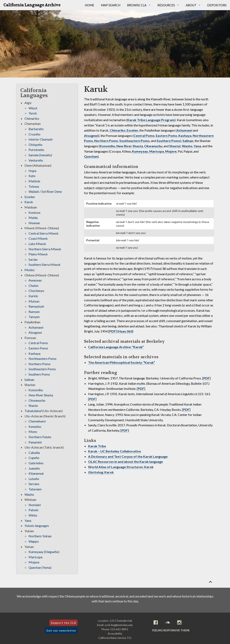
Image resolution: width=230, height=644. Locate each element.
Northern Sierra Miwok (45, 249)
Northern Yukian (40, 536)
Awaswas (35, 280)
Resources (166, 5)
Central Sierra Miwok (44, 233)
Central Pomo (144, 136)
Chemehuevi (37, 421)
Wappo (34, 541)
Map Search (111, 5)
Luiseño (34, 479)
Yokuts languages (37, 526)
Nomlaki (35, 505)
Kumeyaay (140, 151)
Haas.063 (125, 331)
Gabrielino (36, 463)
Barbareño (36, 129)
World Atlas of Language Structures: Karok (121, 467)
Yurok (33, 113)
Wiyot (33, 108)
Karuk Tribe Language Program (151, 120)
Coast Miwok (38, 238)
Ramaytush (36, 306)
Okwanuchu (153, 146)
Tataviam (35, 489)
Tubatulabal (33, 411)
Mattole (34, 181)
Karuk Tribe (97, 446)
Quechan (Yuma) (40, 567)
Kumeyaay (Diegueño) (44, 552)
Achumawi (184, 130)
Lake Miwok (37, 244)
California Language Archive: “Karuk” (116, 347)
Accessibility (115, 634)
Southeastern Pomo (134, 141)
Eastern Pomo (166, 136)
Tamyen (34, 317)
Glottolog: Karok (101, 472)
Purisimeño (36, 150)
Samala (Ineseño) (40, 155)
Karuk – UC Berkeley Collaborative (114, 451)
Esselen (132, 130)
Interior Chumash (41, 139)
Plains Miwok (38, 254)
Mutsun (34, 301)
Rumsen (34, 312)
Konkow (34, 212)
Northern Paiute (40, 437)
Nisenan (34, 223)
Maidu (33, 218)
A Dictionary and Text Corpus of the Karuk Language (128, 456)
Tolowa (34, 186)
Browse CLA (137, 5)
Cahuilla (34, 453)
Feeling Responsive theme (171, 630)
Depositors (217, 5)
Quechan (91, 156)
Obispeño (35, 145)
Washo (187, 146)
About (191, 5)
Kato (32, 176)
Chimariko (118, 130)
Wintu (33, 515)
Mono (33, 432)
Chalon (33, 285)
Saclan (33, 259)
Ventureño (36, 160)
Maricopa (157, 151)
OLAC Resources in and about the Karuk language (126, 462)
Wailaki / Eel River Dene (45, 191)
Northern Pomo (106, 141)
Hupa (32, 171)
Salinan (188, 141)
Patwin (33, 510)
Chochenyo (36, 291)
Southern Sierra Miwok (45, 264)
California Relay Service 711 (115, 638)
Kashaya (185, 136)
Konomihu (107, 146)
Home (90, 5)
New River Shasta (130, 146)
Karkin (33, 296)
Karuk (29, 202)
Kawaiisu (35, 426)
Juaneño (34, 468)
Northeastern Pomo (43, 359)
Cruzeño (34, 134)
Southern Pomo (168, 141)
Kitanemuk (36, 473)
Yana (197, 146)
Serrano (34, 484)
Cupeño (34, 458)
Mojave (171, 151)
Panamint (35, 442)
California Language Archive (32, 5)
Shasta (174, 146)
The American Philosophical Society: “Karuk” (122, 362)
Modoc (30, 270)
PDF (112, 331)
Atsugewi (91, 136)
